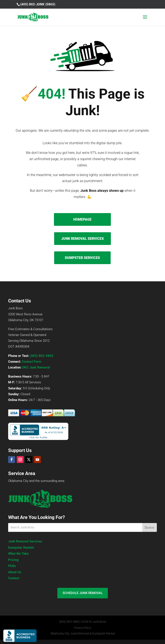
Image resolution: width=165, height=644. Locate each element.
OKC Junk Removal (36, 367)
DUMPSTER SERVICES (82, 258)
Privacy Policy (82, 628)
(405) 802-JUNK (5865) (38, 4)
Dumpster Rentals (21, 548)
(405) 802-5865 (42, 356)
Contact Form (31, 362)
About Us (15, 572)
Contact (14, 578)
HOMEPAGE (82, 219)
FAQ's (12, 566)
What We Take (18, 554)
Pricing (13, 560)
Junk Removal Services (25, 541)
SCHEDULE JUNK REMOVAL (83, 593)
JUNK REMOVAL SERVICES (82, 239)
